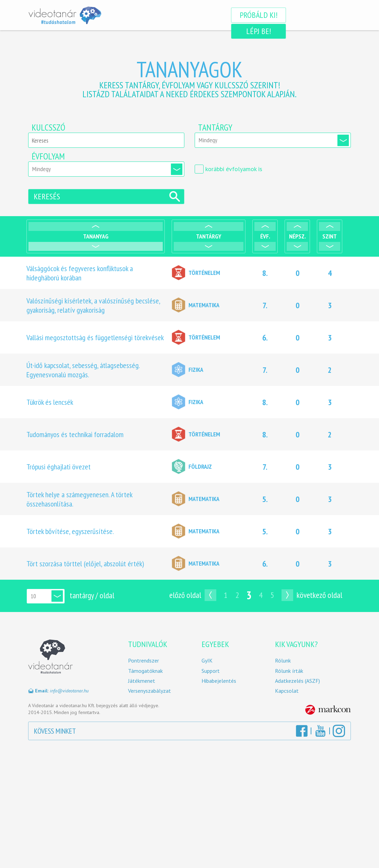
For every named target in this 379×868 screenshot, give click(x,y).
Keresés (47, 198)
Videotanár (65, 15)
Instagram (339, 732)
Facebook (302, 732)
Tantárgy (215, 127)
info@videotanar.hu (69, 692)
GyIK (207, 662)
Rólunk (283, 662)
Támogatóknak (145, 672)
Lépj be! (315, 15)
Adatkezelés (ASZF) (297, 682)
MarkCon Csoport (328, 711)
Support (211, 672)
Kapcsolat (287, 693)
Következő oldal (319, 596)
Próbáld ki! (242, 15)
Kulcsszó (48, 127)
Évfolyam (48, 156)
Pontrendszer (143, 662)
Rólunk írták (289, 672)
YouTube (320, 732)
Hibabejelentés (219, 682)
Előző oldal (185, 596)
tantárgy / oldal (92, 597)
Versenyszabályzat (150, 693)
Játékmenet (142, 682)
